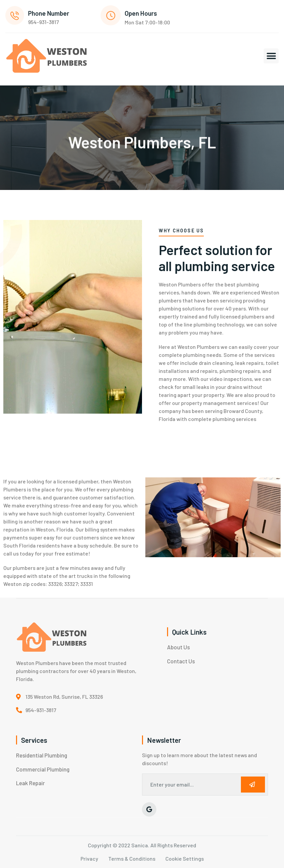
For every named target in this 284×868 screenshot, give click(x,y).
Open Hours (141, 13)
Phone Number (49, 13)
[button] (271, 56)
